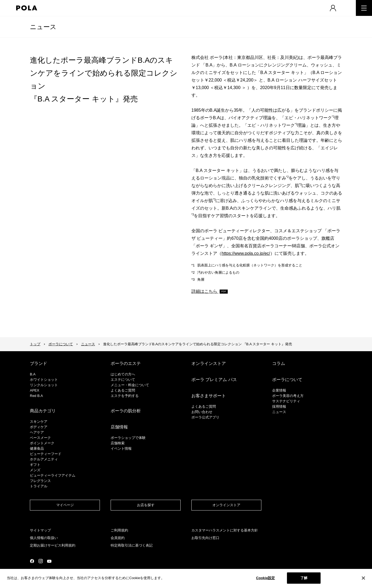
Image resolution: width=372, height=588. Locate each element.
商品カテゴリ (43, 411)
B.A (33, 374)
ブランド (38, 363)
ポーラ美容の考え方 (288, 396)
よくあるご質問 (123, 390)
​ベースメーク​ (40, 438)
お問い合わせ (202, 412)
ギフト (35, 465)
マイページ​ (65, 505)
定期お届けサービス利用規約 (53, 545)
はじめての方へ (123, 374)
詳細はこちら (205, 291)
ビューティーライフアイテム (53, 475)
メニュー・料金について (130, 385)
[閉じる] (363, 578)
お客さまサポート (209, 396)
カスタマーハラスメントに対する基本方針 (225, 530)
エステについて (123, 380)
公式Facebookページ (32, 561)
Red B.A (36, 396)
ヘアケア (37, 432)
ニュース (43, 27)
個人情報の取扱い (44, 538)
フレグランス (40, 481)
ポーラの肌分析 (126, 411)
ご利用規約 (119, 530)
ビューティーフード (46, 454)
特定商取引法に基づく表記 (132, 545)
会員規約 (118, 538)
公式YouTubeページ (49, 561)
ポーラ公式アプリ (205, 417)
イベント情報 (121, 448)
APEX (35, 390)
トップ (35, 344)
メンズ (35, 470)
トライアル (39, 486)
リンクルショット (44, 385)
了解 (304, 578)
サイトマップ (40, 530)
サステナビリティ (286, 401)
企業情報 (279, 390)
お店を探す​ (146, 505)
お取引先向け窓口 (205, 538)
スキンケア (39, 422)
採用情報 (279, 406)
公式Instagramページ (41, 561)
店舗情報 (119, 427)
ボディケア (39, 427)
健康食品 (37, 448)
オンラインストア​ (226, 505)
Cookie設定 (265, 578)
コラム (279, 363)
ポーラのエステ (126, 363)
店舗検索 (118, 443)
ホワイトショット (44, 380)
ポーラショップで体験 (128, 438)
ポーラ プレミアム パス (214, 380)
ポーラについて (61, 344)
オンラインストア (209, 363)
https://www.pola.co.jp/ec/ (246, 253)
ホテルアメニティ (44, 459)
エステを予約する (125, 396)
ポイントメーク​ (42, 443)
